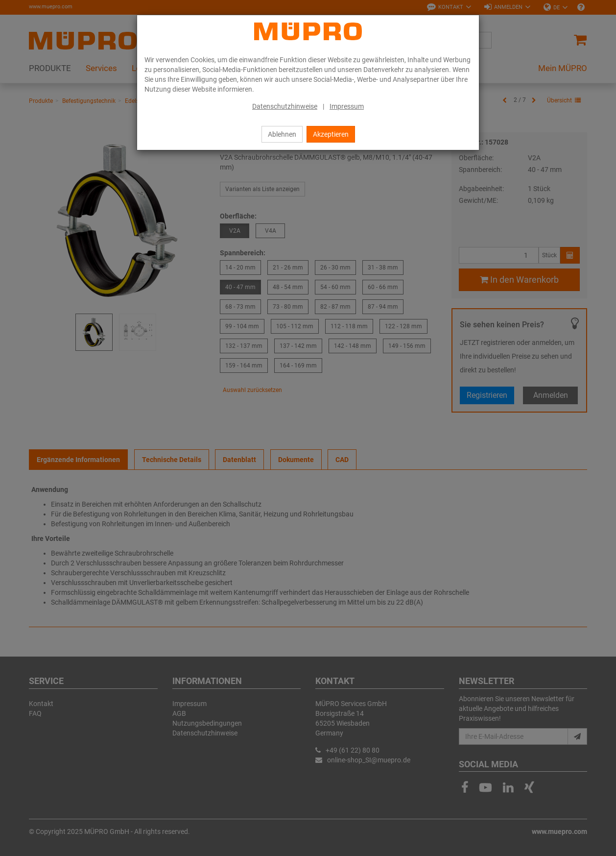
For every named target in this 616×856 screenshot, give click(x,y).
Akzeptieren (331, 134)
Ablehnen (282, 134)
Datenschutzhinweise (285, 106)
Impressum (347, 106)
